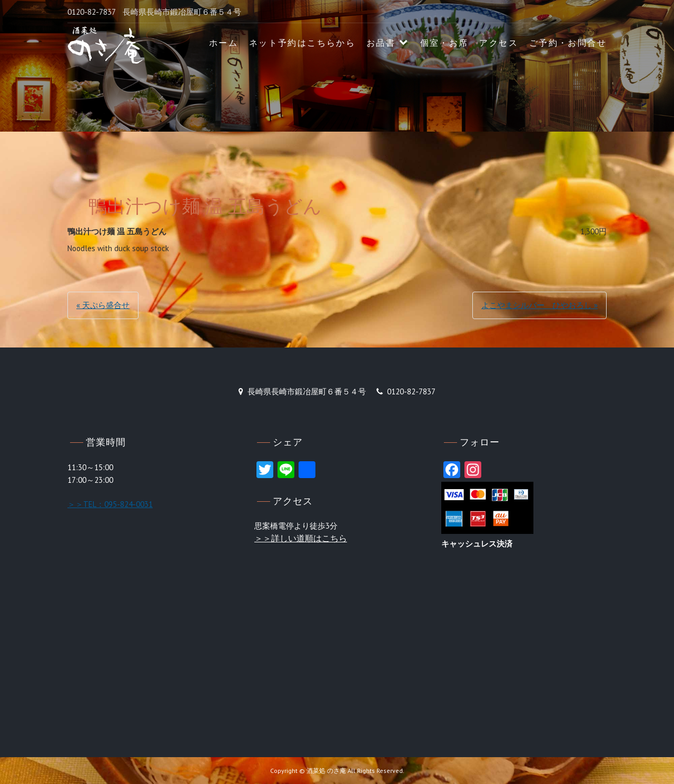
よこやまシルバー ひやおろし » (539, 305)
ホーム (224, 43)
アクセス (499, 43)
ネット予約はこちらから (302, 43)
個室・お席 (444, 43)
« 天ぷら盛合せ (103, 305)
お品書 (381, 43)
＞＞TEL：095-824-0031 (110, 504)
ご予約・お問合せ (568, 43)
